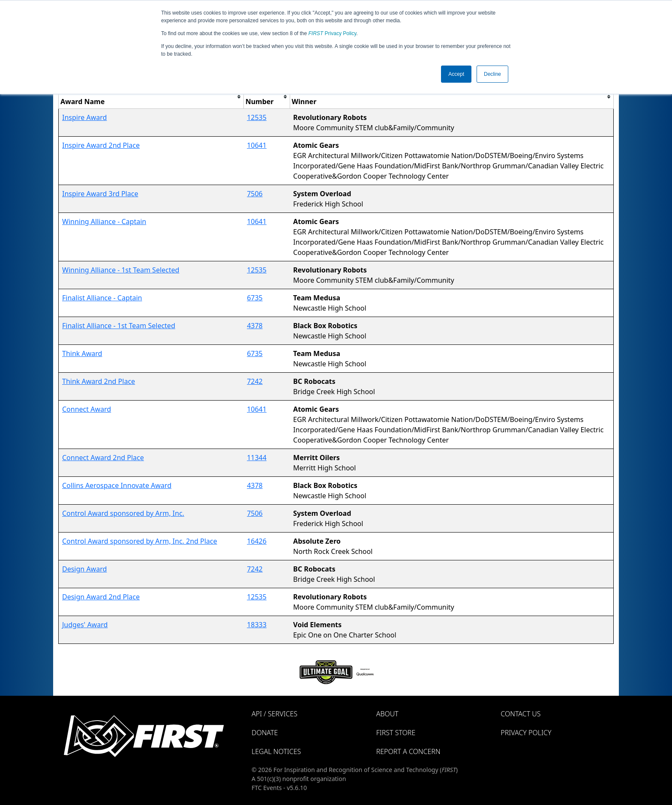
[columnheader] (151, 97)
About (387, 714)
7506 (255, 194)
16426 (257, 541)
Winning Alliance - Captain (104, 221)
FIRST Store (396, 733)
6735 (255, 298)
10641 (257, 145)
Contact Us (520, 714)
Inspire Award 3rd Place (100, 194)
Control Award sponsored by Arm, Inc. (123, 513)
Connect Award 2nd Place (103, 458)
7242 (255, 381)
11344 (257, 458)
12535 (257, 117)
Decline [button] (492, 74)
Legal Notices (276, 751)
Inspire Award (84, 117)
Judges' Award (85, 625)
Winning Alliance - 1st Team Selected (121, 270)
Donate (265, 733)
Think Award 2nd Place (99, 381)
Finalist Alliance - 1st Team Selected (119, 326)
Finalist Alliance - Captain (102, 298)
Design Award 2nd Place (101, 597)
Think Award (82, 353)
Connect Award (87, 409)
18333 (257, 625)
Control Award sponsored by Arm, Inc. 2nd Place (140, 541)
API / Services (274, 714)
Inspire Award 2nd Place (101, 145)
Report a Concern (408, 751)
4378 (255, 326)
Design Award (84, 569)
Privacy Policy (333, 33)
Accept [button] (456, 74)
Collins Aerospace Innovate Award (117, 485)
